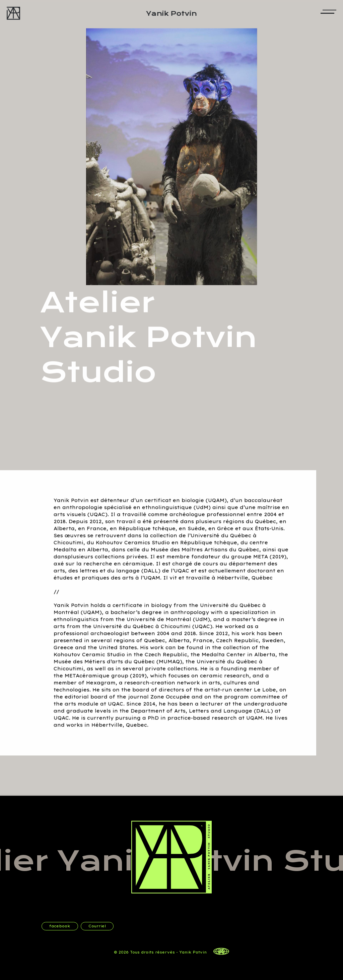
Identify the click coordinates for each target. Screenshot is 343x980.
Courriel (97, 926)
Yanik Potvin (172, 14)
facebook (60, 926)
